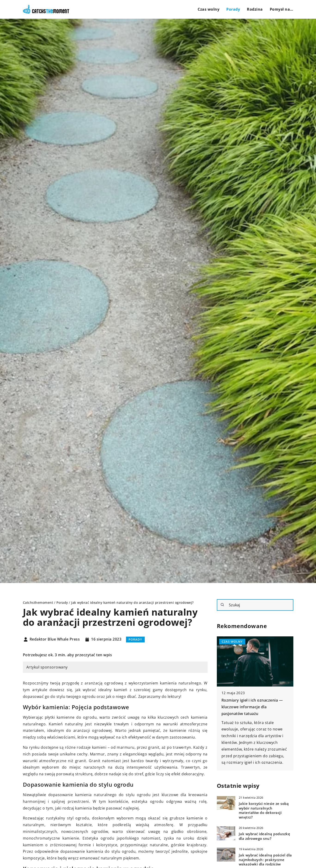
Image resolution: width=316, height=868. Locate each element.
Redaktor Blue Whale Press (55, 639)
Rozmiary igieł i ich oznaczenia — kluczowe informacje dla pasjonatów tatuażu (252, 707)
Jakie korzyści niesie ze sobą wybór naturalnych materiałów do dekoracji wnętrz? (264, 810)
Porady (233, 9)
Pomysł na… (282, 9)
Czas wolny (209, 9)
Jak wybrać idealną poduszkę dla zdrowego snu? (265, 836)
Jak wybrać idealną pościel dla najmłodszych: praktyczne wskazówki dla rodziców (265, 860)
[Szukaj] (222, 605)
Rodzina (255, 9)
